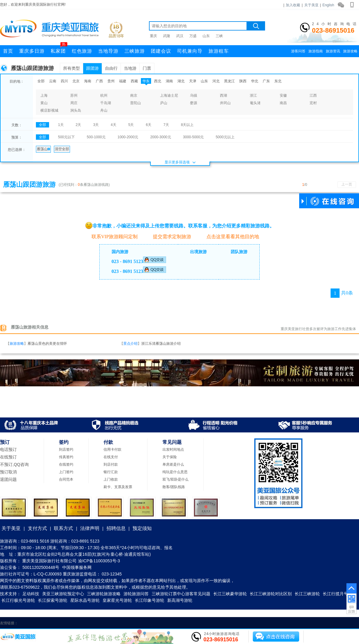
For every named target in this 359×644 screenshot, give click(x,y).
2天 (79, 125)
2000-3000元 (161, 137)
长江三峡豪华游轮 (230, 594)
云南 (53, 81)
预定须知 (142, 528)
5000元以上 (225, 137)
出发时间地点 (173, 449)
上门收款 (111, 479)
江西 (313, 95)
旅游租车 (219, 51)
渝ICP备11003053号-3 (99, 561)
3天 (96, 125)
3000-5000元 (193, 137)
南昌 (283, 103)
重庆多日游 (32, 51)
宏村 (313, 103)
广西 (99, 81)
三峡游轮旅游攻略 (104, 594)
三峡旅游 (135, 51)
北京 (76, 81)
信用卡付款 (112, 449)
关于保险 (170, 457)
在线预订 (8, 457)
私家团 (59, 49)
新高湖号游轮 (180, 600)
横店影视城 (49, 110)
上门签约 (66, 472)
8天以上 (187, 125)
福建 (123, 81)
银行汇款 (111, 472)
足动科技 (31, 594)
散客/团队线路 (174, 487)
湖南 (169, 81)
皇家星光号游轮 (117, 600)
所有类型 (72, 68)
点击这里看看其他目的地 (230, 237)
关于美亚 (311, 5)
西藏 (134, 81)
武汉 (180, 36)
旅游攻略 (350, 51)
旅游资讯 (333, 51)
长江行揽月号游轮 (340, 594)
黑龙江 (229, 81)
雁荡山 (43, 149)
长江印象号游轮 (150, 600)
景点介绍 (130, 344)
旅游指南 (316, 51)
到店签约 (66, 449)
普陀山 (136, 103)
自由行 (111, 68)
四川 (64, 81)
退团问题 (8, 479)
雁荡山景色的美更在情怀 (47, 344)
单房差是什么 (173, 464)
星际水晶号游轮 (85, 600)
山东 (206, 36)
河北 (216, 81)
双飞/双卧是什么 (175, 479)
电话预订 (8, 449)
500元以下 (66, 137)
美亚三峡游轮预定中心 (63, 594)
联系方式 (63, 528)
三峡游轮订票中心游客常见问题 (181, 594)
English (328, 5)
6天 (149, 125)
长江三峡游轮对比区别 (271, 594)
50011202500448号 (41, 567)
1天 (61, 125)
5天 (131, 125)
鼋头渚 (255, 103)
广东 (266, 81)
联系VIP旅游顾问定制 (111, 236)
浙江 (253, 95)
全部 (41, 81)
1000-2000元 (128, 137)
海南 (88, 81)
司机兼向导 (190, 51)
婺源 (194, 103)
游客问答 (298, 51)
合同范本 (66, 479)
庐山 (164, 103)
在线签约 (66, 464)
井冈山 (225, 103)
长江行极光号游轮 (18, 600)
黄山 (44, 103)
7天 (166, 125)
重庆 (153, 36)
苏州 (74, 95)
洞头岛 (76, 110)
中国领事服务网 (77, 567)
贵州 (111, 81)
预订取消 (8, 472)
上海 (44, 95)
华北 (255, 81)
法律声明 (90, 528)
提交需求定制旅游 (169, 237)
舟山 (104, 110)
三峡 (219, 36)
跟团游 (92, 68)
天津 (193, 81)
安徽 (283, 95)
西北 (158, 81)
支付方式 (37, 528)
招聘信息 (116, 528)
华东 (146, 81)
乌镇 (194, 95)
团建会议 (161, 51)
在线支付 (111, 457)
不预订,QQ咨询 (14, 464)
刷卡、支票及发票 (118, 487)
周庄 (74, 103)
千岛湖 (106, 103)
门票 (147, 68)
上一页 (347, 184)
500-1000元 (96, 137)
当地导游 (108, 51)
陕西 (243, 81)
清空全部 (62, 149)
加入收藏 (293, 5)
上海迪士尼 (169, 95)
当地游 (130, 68)
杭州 (104, 95)
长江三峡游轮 (307, 594)
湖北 (181, 81)
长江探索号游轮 (53, 600)
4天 (114, 125)
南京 (134, 95)
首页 (8, 51)
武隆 (167, 36)
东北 (278, 81)
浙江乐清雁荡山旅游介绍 (161, 344)
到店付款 (111, 464)
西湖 (223, 95)
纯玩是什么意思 (175, 472)
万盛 (193, 36)
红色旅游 (82, 51)
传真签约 (66, 457)
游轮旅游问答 (136, 594)
